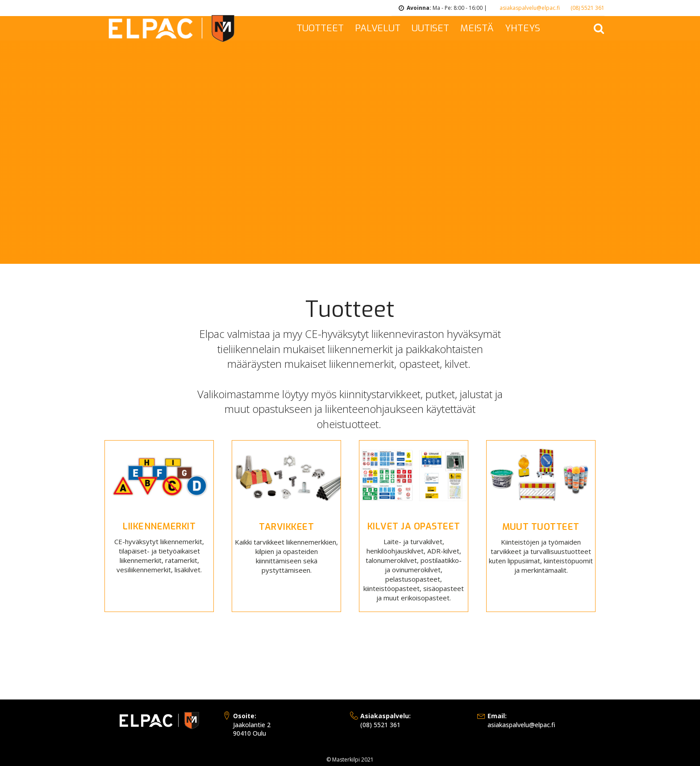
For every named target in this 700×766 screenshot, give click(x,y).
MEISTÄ (477, 28)
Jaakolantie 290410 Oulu (252, 724)
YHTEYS (523, 28)
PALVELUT (378, 28)
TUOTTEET (320, 28)
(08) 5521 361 (587, 8)
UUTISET (430, 28)
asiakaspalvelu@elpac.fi (530, 8)
